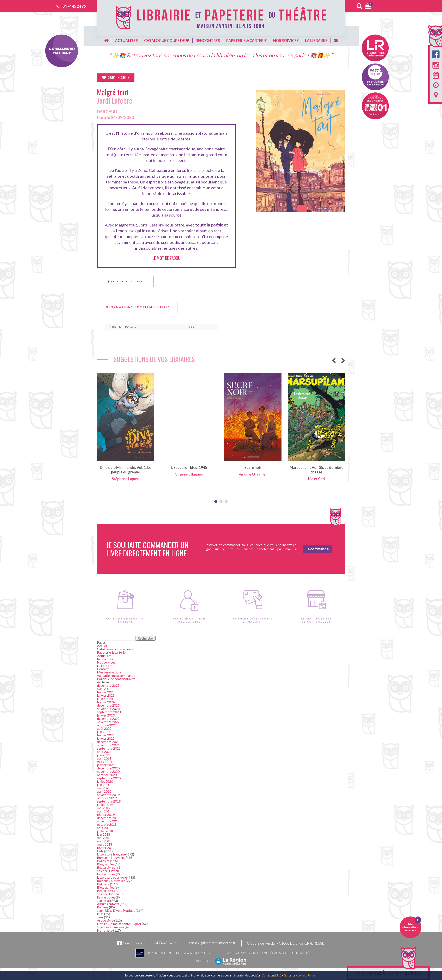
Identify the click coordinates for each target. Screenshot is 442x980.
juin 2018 (104, 834)
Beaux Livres (106, 867)
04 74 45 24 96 (74, 6)
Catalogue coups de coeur (115, 649)
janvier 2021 (106, 765)
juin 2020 (104, 785)
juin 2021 (104, 755)
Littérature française (111, 854)
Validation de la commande (116, 675)
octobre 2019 (107, 798)
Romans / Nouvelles (111, 857)
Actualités (126, 41)
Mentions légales (267, 953)
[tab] (137, 307)
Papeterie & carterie (247, 41)
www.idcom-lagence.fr (202, 953)
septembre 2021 (109, 748)
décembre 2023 (108, 705)
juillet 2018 (105, 831)
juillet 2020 (105, 781)
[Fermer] (312, 975)
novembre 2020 (108, 771)
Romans (103, 907)
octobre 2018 (107, 824)
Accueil (102, 646)
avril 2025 (104, 689)
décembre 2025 (108, 685)
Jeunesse (103, 900)
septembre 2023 (109, 712)
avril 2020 (104, 791)
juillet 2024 (105, 699)
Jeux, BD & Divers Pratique (116, 910)
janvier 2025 (106, 695)
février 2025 (106, 692)
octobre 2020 (107, 775)
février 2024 (106, 702)
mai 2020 (104, 788)
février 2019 (106, 814)
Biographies (106, 864)
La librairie (316, 41)
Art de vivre (105, 920)
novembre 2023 (108, 709)
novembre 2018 (108, 821)
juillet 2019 (105, 804)
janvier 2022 (106, 738)
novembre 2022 (108, 722)
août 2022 (104, 728)
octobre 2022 (107, 725)
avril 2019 (104, 811)
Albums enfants (108, 904)
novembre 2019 (108, 795)
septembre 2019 (109, 801)
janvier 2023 (106, 715)
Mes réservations (109, 672)
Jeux (100, 917)
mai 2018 (104, 838)
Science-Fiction (108, 871)
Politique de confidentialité (116, 679)
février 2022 (106, 735)
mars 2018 (105, 844)
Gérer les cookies (295, 975)
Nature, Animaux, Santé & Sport (119, 924)
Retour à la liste (125, 281)
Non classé (105, 930)
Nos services (286, 41)
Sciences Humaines (111, 927)
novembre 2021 (108, 745)
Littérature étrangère (112, 877)
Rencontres (208, 41)
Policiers (103, 861)
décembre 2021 (108, 742)
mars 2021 (105, 761)
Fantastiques (106, 874)
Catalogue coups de (167, 41)
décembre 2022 (108, 718)
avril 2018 (104, 841)
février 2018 (106, 848)
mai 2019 (104, 808)
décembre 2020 (108, 768)
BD (99, 914)
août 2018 (104, 828)
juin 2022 (104, 732)
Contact (103, 669)
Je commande (317, 549)
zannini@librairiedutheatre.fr (212, 943)
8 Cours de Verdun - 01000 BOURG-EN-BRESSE (286, 943)
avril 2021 (104, 758)
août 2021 (104, 752)
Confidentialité (296, 953)
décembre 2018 (108, 818)
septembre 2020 (109, 778)
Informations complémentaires (137, 307)
